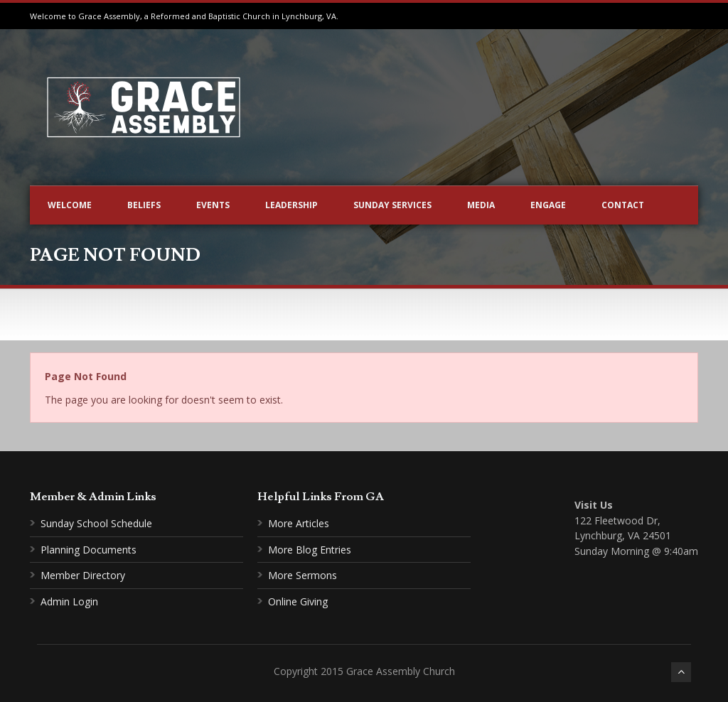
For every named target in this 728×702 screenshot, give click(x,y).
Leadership (291, 205)
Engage (548, 205)
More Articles (299, 523)
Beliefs (144, 205)
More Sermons (303, 575)
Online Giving (298, 601)
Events (213, 205)
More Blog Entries (310, 550)
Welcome (70, 205)
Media (481, 205)
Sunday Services (392, 205)
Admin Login (69, 601)
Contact (623, 205)
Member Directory (83, 575)
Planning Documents (89, 550)
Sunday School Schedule (96, 523)
